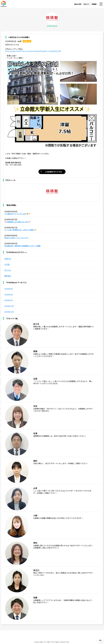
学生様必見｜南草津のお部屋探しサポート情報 (22, 246)
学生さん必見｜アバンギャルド (16, 238)
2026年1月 (8, 300)
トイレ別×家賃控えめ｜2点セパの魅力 (20, 230)
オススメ (8, 270)
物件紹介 (8, 276)
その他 (7, 264)
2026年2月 (8, 295)
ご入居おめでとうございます (17, 214)
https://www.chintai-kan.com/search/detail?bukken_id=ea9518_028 (33, 51)
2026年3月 (8, 289)
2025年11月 (9, 312)
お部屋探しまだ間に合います (17, 222)
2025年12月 (9, 306)
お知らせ (27, 41)
